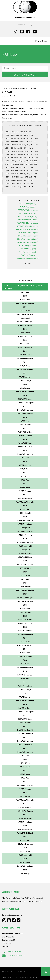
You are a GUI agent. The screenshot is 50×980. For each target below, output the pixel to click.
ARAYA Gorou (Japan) (28, 204)
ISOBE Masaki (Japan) (28, 213)
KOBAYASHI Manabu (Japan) (28, 226)
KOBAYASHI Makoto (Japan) (28, 223)
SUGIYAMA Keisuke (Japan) (28, 239)
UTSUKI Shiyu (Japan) (28, 252)
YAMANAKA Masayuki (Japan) (28, 258)
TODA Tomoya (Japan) (28, 246)
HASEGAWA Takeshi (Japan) (28, 210)
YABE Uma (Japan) (28, 255)
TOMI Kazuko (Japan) (28, 249)
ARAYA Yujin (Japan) (28, 207)
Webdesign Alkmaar (16, 972)
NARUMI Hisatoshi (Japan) (28, 236)
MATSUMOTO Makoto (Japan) (28, 229)
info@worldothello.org (13, 956)
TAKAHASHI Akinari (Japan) (28, 242)
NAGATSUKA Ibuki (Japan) (28, 233)
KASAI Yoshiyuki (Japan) (28, 217)
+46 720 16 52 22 (12, 951)
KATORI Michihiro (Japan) (28, 220)
